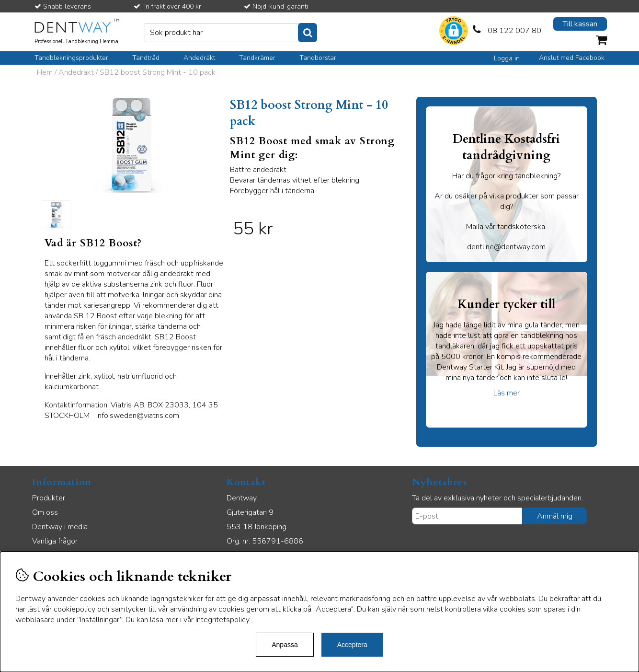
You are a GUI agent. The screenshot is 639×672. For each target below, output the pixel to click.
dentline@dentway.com (506, 247)
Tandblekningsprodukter (71, 58)
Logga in (507, 58)
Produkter (49, 498)
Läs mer (507, 393)
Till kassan (580, 24)
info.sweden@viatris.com (138, 416)
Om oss (45, 512)
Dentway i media (60, 527)
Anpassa (285, 645)
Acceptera (352, 645)
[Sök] (231, 33)
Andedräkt (199, 58)
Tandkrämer (257, 58)
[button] (454, 32)
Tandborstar (318, 58)
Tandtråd (146, 58)
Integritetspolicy (222, 620)
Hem (45, 72)
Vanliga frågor (55, 541)
